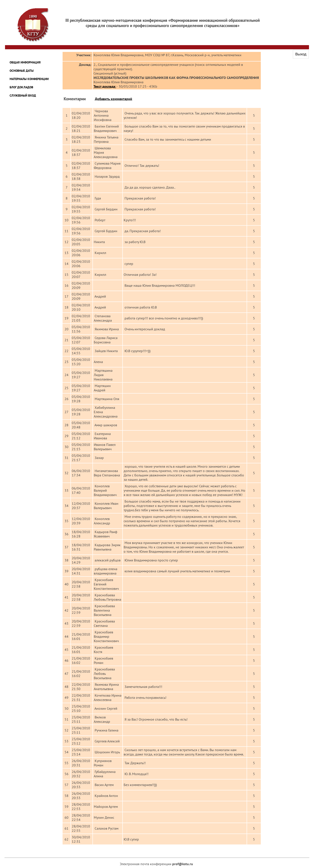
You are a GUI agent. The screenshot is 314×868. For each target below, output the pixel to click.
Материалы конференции (29, 79)
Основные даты (22, 71)
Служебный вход (23, 95)
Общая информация (25, 62)
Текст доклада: (105, 86)
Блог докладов (21, 87)
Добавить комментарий (113, 99)
